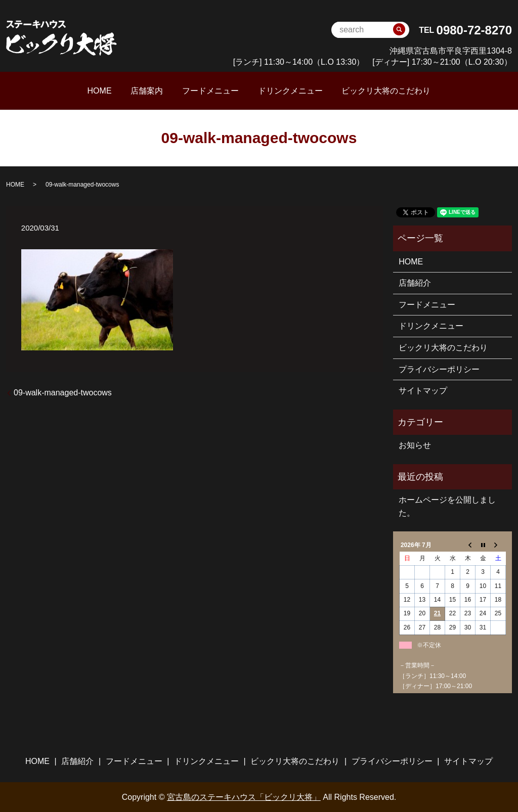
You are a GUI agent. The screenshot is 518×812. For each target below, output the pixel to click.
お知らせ (415, 445)
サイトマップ (423, 390)
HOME (124, 90)
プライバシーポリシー (439, 368)
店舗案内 (159, 90)
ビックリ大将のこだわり (361, 90)
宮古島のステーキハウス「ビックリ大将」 (244, 797)
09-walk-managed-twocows (63, 392)
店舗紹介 (415, 282)
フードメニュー (210, 90)
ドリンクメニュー (278, 90)
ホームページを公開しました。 (447, 506)
